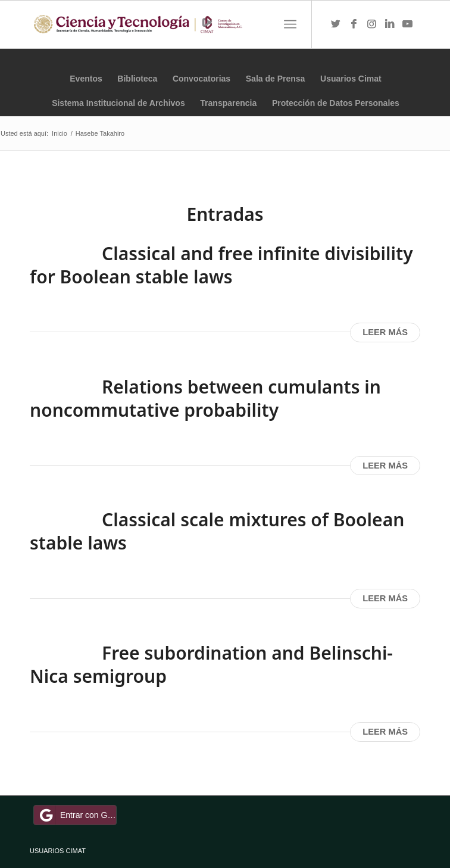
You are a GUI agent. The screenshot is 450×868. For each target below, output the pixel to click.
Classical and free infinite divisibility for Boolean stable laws (221, 265)
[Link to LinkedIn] (389, 24)
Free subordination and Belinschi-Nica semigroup (211, 664)
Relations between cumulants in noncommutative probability (205, 398)
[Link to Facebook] (354, 24)
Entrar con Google (77, 815)
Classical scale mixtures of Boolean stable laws (217, 531)
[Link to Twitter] (336, 24)
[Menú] (290, 24)
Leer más (385, 332)
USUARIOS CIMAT (58, 851)
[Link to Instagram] (371, 24)
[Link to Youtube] (407, 24)
